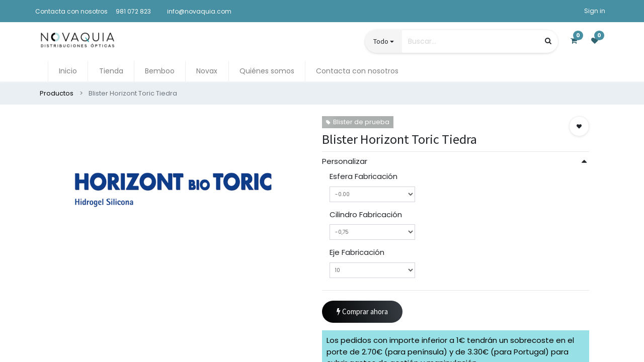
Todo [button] (381, 41)
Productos (57, 93)
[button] (579, 126)
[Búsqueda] (548, 41)
